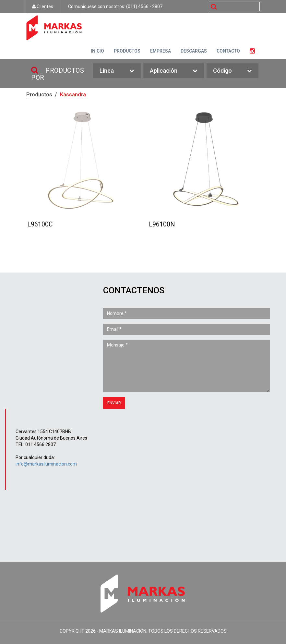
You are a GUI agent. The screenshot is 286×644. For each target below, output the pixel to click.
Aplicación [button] (174, 71)
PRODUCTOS (127, 51)
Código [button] (232, 71)
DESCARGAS (194, 51)
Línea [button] (117, 71)
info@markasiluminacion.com (46, 464)
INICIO (97, 51)
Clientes (43, 6)
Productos (39, 94)
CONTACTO (228, 51)
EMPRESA (161, 51)
